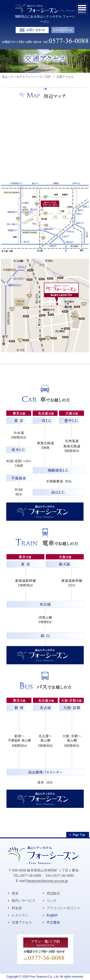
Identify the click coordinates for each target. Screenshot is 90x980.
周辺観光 (53, 893)
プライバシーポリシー (63, 908)
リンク (52, 901)
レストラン (20, 915)
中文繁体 (53, 922)
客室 (15, 893)
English (52, 915)
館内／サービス (24, 901)
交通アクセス (22, 922)
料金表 (17, 908)
